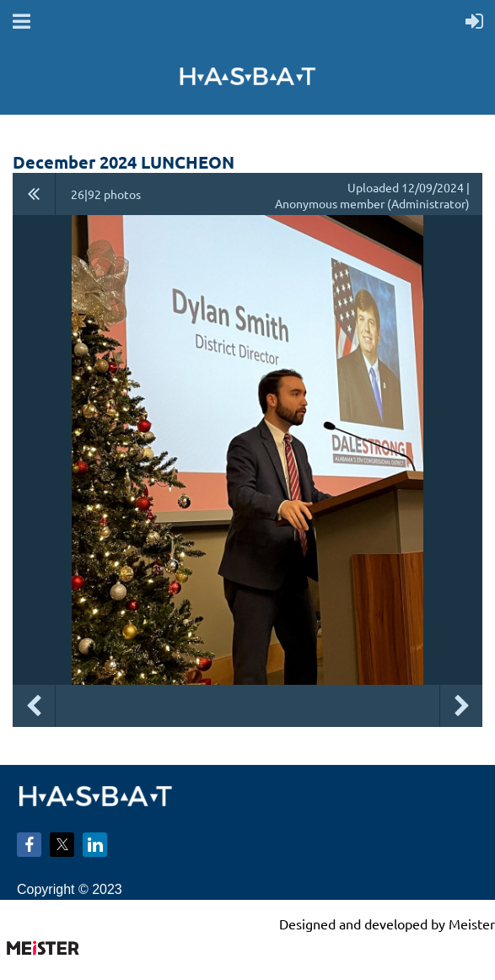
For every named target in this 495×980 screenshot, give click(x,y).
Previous (34, 706)
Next (461, 706)
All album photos (34, 194)
